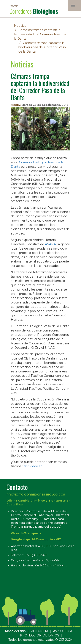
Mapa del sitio (15, 631)
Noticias (20, 26)
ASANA (50, 244)
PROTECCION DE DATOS (40, 635)
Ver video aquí (35, 466)
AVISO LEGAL (64, 631)
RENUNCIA (39, 631)
